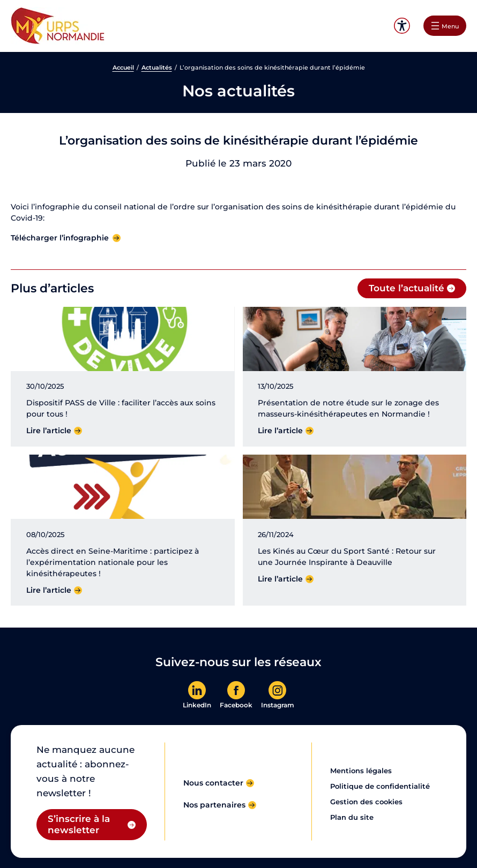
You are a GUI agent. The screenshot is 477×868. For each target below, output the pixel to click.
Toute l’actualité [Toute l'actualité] (407, 288)
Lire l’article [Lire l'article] (49, 431)
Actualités (157, 67)
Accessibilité (402, 26)
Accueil (123, 67)
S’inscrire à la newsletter (79, 824)
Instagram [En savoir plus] (278, 705)
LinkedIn (197, 705)
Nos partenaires (214, 805)
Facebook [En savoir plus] (236, 705)
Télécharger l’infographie (60, 238)
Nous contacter (213, 783)
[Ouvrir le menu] (445, 26)
